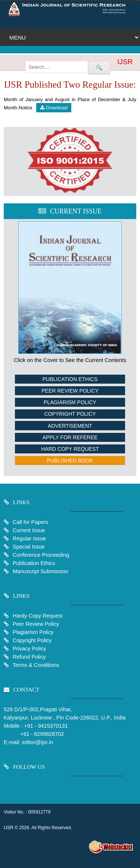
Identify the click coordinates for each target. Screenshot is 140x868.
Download (54, 108)
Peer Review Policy (70, 391)
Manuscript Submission (40, 571)
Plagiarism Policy (70, 402)
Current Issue (29, 530)
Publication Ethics (70, 379)
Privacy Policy (29, 649)
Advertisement (70, 426)
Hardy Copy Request (37, 616)
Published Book (70, 460)
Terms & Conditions (35, 665)
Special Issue (29, 547)
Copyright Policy (70, 414)
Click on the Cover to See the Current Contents (70, 360)
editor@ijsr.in (38, 742)
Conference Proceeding (41, 555)
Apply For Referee (70, 437)
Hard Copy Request (70, 449)
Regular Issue (29, 538)
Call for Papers (30, 522)
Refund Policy (29, 657)
